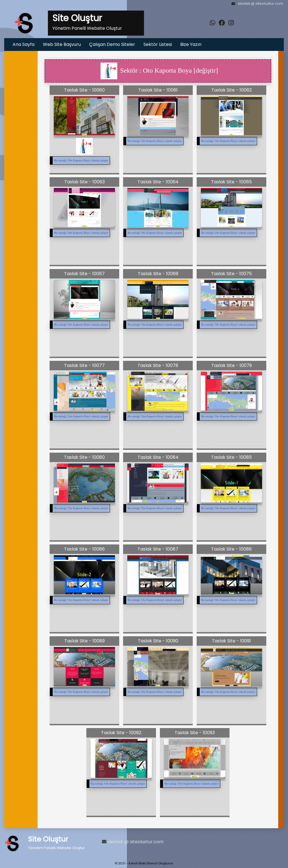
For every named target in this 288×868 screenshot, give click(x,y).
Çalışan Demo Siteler (112, 44)
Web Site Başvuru (62, 44)
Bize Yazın (191, 44)
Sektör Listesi (158, 44)
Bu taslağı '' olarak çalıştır (81, 160)
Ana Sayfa (24, 44)
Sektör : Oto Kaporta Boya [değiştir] (159, 71)
